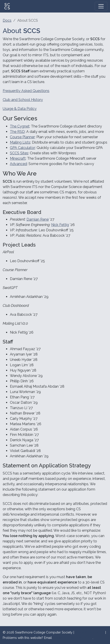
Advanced (18, 164)
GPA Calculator (22, 148)
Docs (7, 20)
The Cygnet (20, 126)
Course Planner (22, 137)
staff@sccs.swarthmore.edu (73, 638)
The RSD (17, 132)
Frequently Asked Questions (26, 91)
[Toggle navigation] (101, 6)
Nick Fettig (60, 225)
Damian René (38, 219)
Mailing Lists (20, 142)
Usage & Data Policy (20, 109)
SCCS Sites (19, 153)
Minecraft (18, 158)
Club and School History (23, 100)
